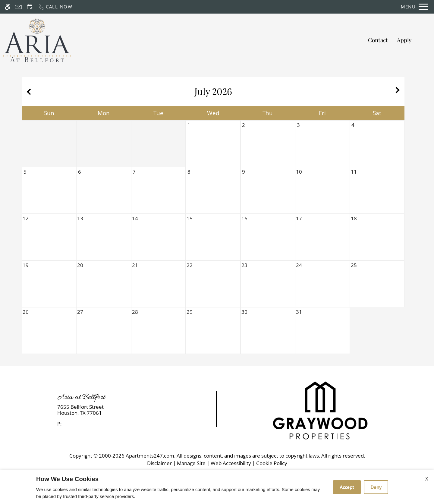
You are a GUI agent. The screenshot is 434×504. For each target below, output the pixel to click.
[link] (109, 410)
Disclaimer (159, 463)
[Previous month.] (28, 91)
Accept (347, 487)
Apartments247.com (150, 456)
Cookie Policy (272, 463)
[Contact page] (18, 7)
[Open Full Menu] (414, 7)
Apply (404, 40)
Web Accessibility (231, 463)
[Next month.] (398, 91)
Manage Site (191, 463)
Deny (376, 487)
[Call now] (55, 7)
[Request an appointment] (30, 7)
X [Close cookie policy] (427, 479)
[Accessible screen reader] (7, 7)
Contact (378, 40)
